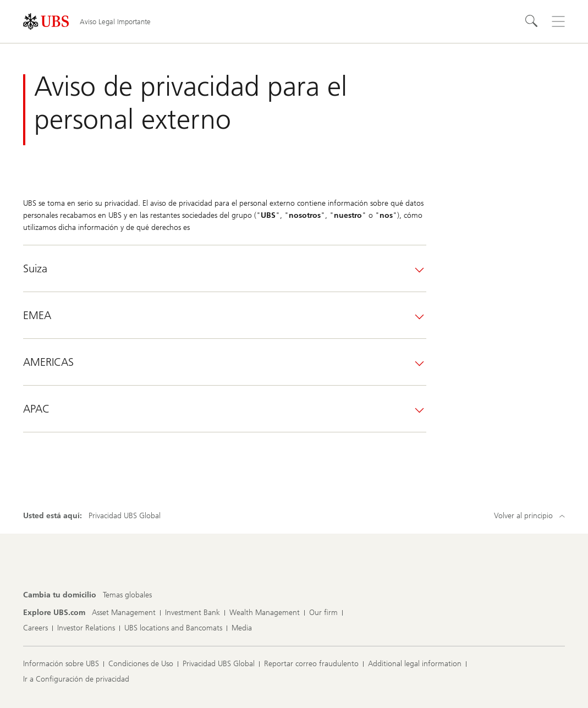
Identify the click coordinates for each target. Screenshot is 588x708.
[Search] (532, 21)
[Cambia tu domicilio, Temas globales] (127, 595)
